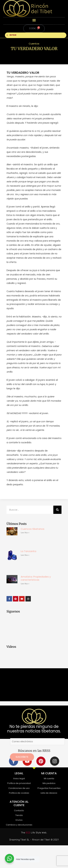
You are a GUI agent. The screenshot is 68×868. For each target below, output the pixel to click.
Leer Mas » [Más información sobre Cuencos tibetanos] (25, 533)
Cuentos (34, 44)
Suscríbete (22, 757)
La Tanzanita (28, 551)
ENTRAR (11, 35)
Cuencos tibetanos (33, 529)
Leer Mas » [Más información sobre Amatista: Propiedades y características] (25, 584)
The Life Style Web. (34, 833)
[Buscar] (57, 510)
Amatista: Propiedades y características (36, 578)
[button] (34, 20)
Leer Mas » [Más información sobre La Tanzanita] (25, 555)
